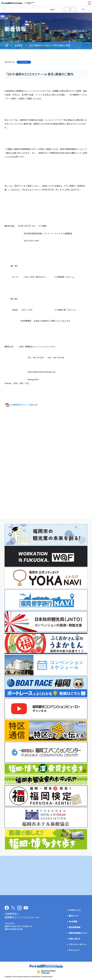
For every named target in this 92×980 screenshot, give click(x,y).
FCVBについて (75, 910)
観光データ (73, 916)
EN (83, 9)
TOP (6, 46)
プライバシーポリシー (78, 945)
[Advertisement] (46, 875)
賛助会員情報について (78, 933)
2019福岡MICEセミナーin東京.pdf (21, 405)
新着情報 (19, 46)
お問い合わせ (75, 939)
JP (70, 10)
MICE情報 (73, 922)
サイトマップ (74, 950)
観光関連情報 (75, 927)
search (52, 9)
